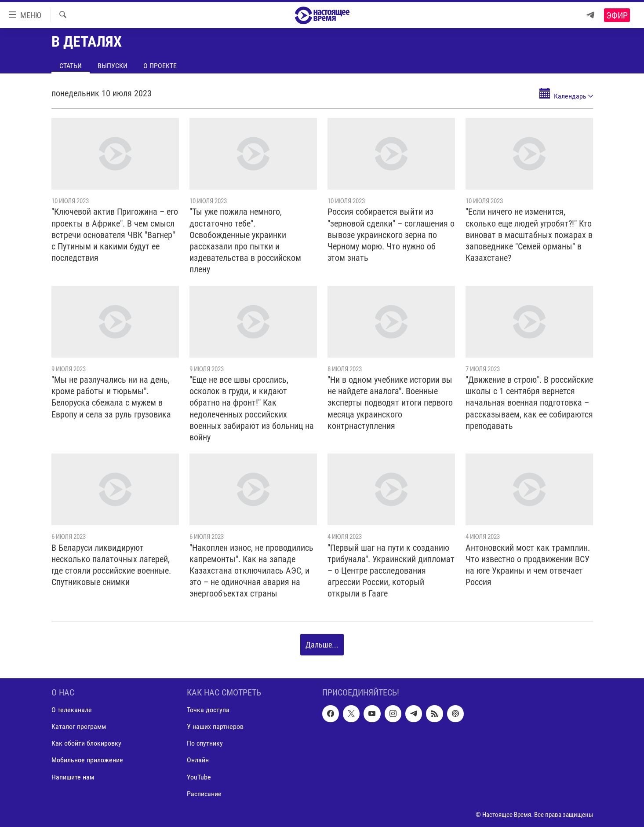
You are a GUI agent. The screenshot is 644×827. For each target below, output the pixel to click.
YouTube (199, 777)
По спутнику (205, 743)
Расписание (204, 793)
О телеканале (72, 710)
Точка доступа (208, 710)
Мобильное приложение (87, 760)
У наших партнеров (215, 726)
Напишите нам (73, 777)
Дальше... (322, 645)
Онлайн (198, 760)
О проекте (160, 66)
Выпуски (113, 66)
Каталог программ (79, 726)
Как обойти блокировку (86, 743)
